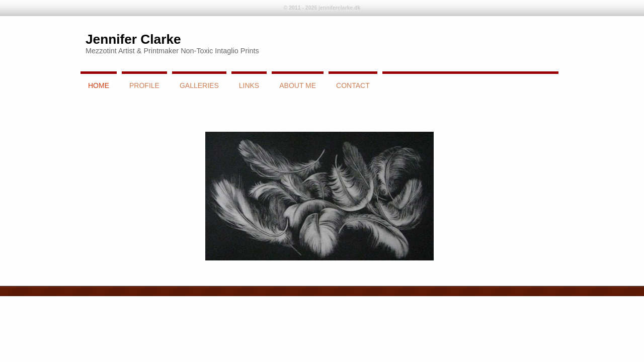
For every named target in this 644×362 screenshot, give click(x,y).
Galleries (199, 85)
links (249, 85)
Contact (353, 85)
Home (99, 85)
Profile (144, 85)
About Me (298, 85)
